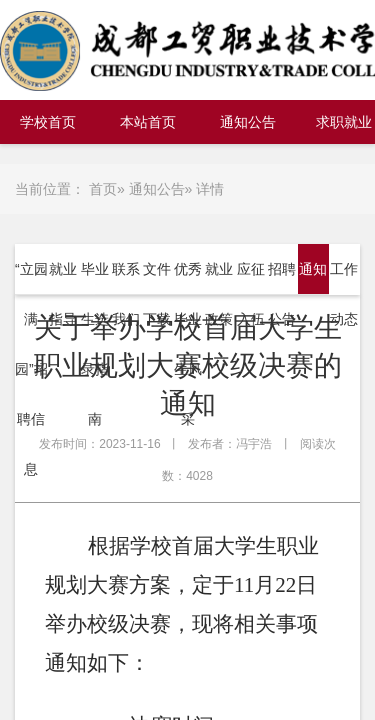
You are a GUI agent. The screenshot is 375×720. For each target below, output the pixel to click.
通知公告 (248, 122)
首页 (103, 189)
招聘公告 (282, 294)
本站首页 (148, 122)
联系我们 (126, 294)
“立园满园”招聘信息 (31, 369)
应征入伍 (251, 294)
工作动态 (344, 294)
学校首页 (48, 122)
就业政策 (219, 294)
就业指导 (63, 294)
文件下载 (157, 294)
